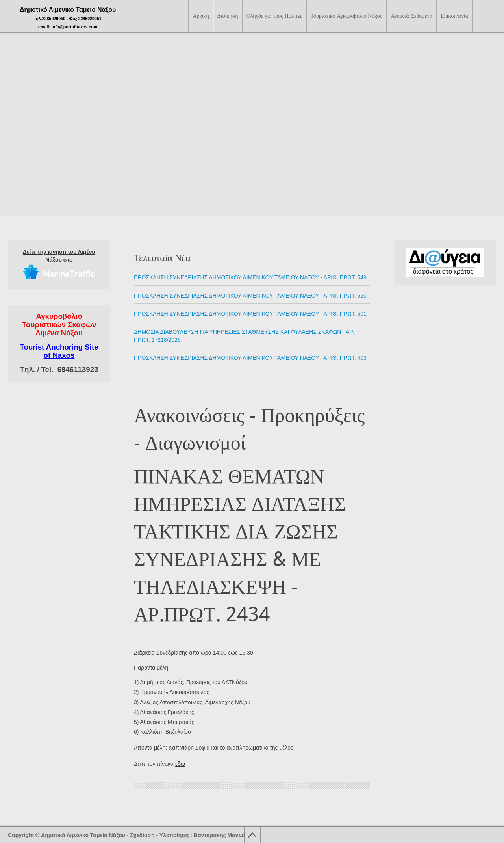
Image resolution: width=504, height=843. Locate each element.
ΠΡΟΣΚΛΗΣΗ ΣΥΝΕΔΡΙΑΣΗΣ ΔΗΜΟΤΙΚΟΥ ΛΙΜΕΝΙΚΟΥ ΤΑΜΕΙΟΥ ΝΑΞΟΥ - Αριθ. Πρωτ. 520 (250, 296)
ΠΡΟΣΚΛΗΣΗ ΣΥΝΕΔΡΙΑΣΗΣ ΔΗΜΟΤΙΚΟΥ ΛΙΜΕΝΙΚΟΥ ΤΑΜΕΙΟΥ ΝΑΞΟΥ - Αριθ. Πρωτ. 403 (250, 358)
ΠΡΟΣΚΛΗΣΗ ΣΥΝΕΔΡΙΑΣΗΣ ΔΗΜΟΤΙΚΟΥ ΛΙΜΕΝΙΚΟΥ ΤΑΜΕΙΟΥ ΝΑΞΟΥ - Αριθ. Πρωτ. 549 (250, 277)
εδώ (180, 764)
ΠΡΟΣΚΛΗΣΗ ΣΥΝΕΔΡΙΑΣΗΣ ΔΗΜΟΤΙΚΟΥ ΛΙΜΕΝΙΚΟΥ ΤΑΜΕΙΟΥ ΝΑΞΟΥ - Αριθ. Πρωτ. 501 (250, 314)
